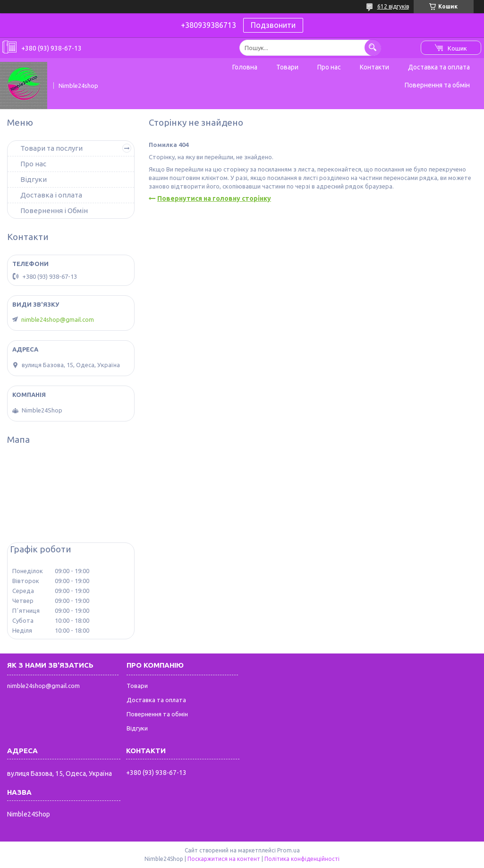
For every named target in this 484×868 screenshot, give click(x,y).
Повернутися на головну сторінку (214, 198)
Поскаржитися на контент (224, 859)
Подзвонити (273, 25)
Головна (245, 67)
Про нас (329, 67)
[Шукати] (373, 47)
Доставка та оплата (439, 67)
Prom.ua (289, 850)
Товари (287, 67)
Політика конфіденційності (302, 859)
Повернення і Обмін (54, 211)
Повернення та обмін (437, 85)
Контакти (374, 67)
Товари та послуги (51, 148)
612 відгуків (393, 6)
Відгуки (34, 179)
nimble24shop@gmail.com (58, 319)
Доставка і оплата (51, 195)
